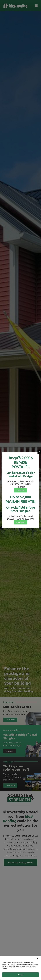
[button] (38, 958)
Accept (20, 975)
